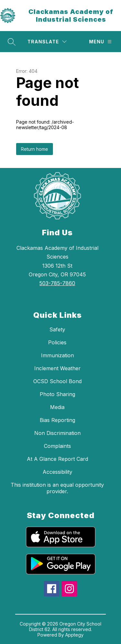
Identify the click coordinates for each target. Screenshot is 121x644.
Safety (57, 329)
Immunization (57, 355)
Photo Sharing (57, 394)
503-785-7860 (57, 283)
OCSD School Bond (57, 381)
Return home (35, 149)
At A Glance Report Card (57, 459)
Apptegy (74, 635)
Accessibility (57, 472)
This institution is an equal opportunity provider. (57, 488)
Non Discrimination (57, 433)
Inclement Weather (57, 368)
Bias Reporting (57, 420)
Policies (57, 342)
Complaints (57, 446)
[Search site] (12, 42)
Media (57, 407)
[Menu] (100, 42)
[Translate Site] (47, 42)
